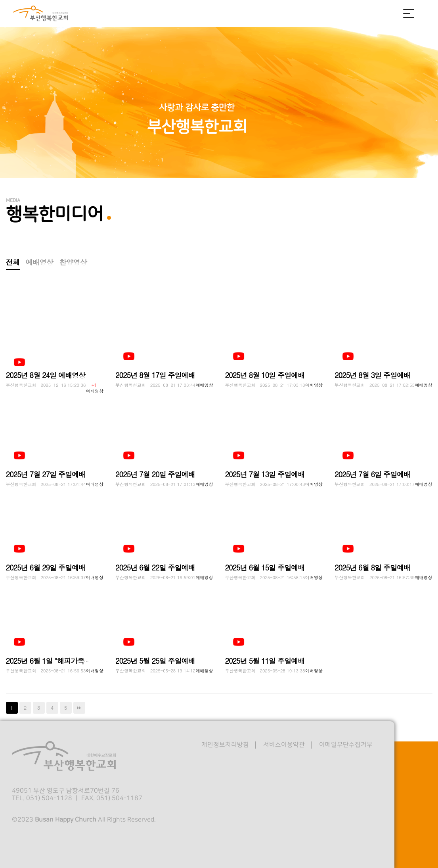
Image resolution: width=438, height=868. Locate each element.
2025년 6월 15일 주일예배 (265, 567)
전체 (13, 262)
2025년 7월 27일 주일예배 (46, 474)
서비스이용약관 (284, 745)
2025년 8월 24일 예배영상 (46, 375)
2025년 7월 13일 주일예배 (265, 474)
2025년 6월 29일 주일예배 (46, 567)
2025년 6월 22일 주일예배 (155, 567)
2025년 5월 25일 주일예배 (155, 661)
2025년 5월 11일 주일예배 (265, 661)
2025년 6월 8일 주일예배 (372, 567)
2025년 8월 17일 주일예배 (155, 375)
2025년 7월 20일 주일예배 (155, 474)
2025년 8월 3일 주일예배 (372, 375)
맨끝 (79, 708)
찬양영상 (73, 262)
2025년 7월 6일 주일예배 (372, 474)
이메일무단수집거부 (346, 745)
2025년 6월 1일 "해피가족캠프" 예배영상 (68, 661)
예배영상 (40, 262)
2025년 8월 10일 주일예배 (265, 375)
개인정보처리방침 (225, 745)
